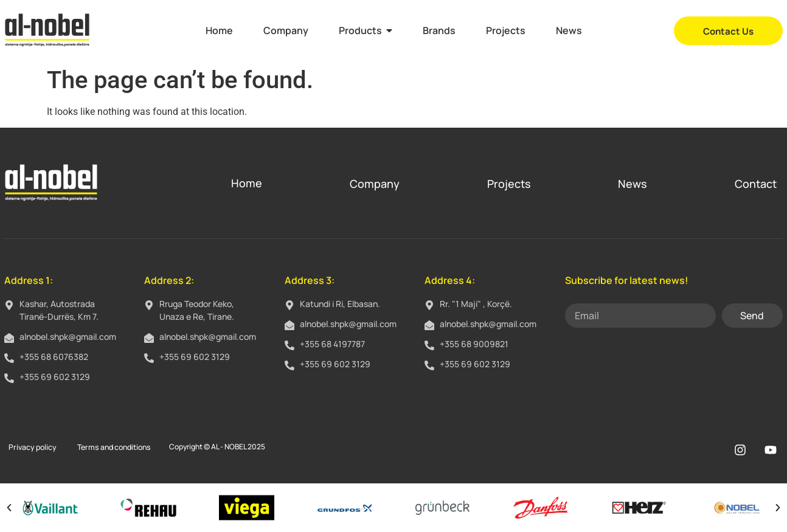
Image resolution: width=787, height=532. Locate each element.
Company (375, 184)
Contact (756, 184)
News (633, 184)
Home (247, 183)
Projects (509, 184)
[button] (9, 508)
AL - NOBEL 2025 (233, 447)
